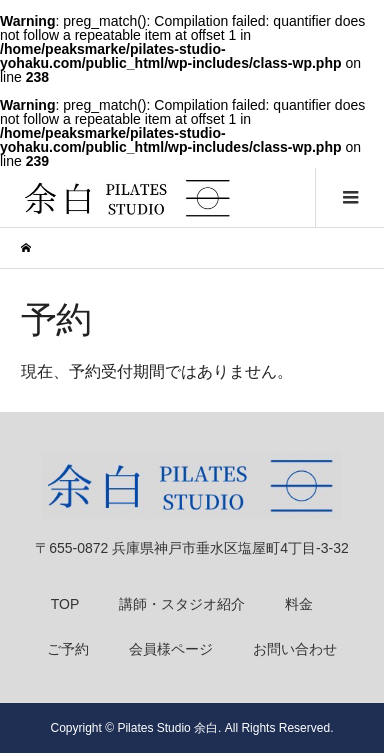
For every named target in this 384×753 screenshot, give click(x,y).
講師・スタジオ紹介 (182, 604)
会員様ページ (171, 649)
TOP (65, 604)
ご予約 (68, 649)
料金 (299, 604)
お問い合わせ (295, 649)
